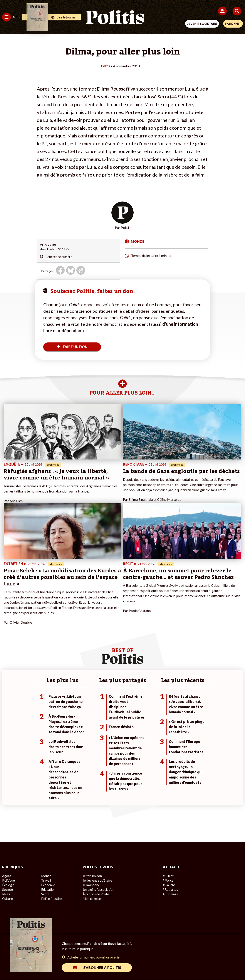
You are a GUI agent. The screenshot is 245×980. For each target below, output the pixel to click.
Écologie (8, 819)
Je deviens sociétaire (97, 815)
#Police (168, 815)
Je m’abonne (91, 819)
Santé (45, 828)
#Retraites (170, 824)
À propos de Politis (96, 828)
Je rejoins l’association (98, 824)
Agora (6, 810)
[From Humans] (120, 965)
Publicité (191, 949)
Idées (6, 828)
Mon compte (91, 833)
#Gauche (169, 819)
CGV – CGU (123, 949)
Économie (48, 819)
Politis (106, 66)
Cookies (209, 949)
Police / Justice (51, 833)
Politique (8, 815)
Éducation (48, 824)
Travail (46, 815)
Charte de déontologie (92, 949)
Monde (46, 810)
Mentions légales (57, 949)
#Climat (168, 810)
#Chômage (170, 828)
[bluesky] (79, 965)
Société (7, 824)
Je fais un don (92, 810)
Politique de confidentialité (158, 949)
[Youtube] (93, 965)
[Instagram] (107, 965)
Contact (32, 949)
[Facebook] (66, 965)
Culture (7, 833)
